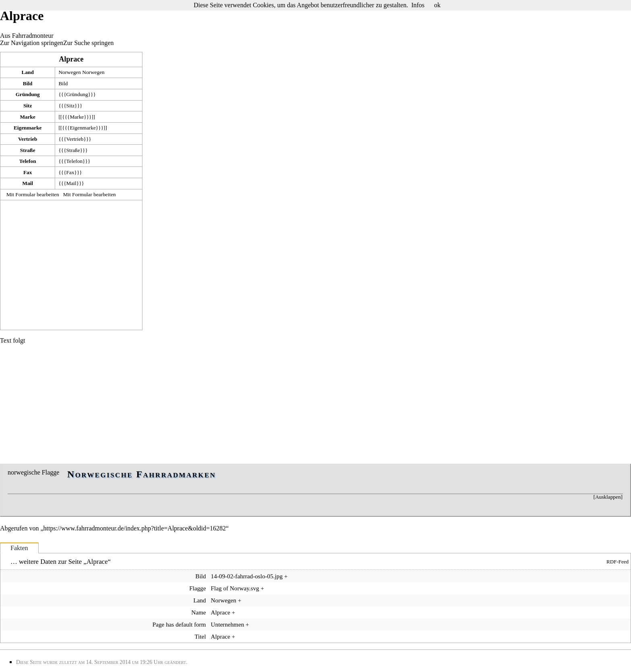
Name (198, 612)
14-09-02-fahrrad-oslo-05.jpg (247, 576)
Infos (418, 5)
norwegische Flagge (33, 472)
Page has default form (179, 624)
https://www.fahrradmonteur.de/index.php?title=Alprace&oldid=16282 (135, 528)
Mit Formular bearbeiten (33, 194)
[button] (608, 497)
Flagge (197, 588)
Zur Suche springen (88, 43)
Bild (63, 83)
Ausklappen (608, 497)
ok (437, 5)
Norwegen (70, 72)
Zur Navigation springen (32, 43)
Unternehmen (228, 624)
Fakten (19, 548)
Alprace (71, 59)
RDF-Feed (618, 562)
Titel (200, 636)
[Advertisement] (71, 264)
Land (199, 600)
